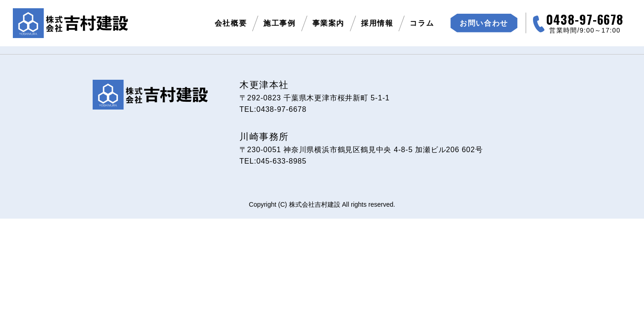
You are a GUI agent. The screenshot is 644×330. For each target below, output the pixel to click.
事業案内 (328, 23)
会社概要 (231, 23)
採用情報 (377, 23)
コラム (422, 23)
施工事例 (279, 23)
